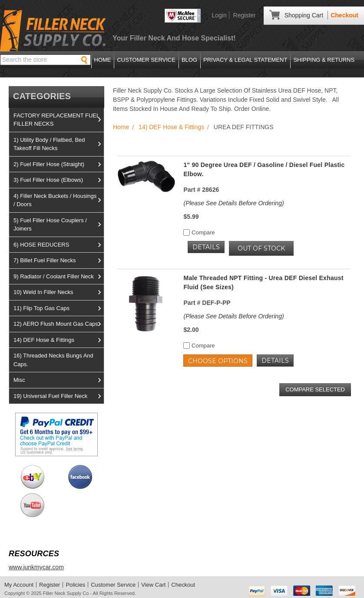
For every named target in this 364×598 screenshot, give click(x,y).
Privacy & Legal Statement (245, 60)
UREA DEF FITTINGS (244, 127)
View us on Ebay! (32, 477)
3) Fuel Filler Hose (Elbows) (59, 180)
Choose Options (218, 361)
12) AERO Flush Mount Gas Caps (59, 324)
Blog (189, 60)
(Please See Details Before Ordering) (233, 203)
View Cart (153, 585)
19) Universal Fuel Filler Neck (59, 396)
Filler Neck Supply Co (66, 593)
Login (219, 15)
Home (103, 60)
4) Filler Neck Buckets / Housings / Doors (59, 200)
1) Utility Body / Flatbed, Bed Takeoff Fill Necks (59, 144)
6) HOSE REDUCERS (59, 245)
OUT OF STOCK (261, 248)
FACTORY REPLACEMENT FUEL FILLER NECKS (59, 120)
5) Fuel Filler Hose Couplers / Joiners (59, 225)
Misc (59, 380)
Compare (199, 232)
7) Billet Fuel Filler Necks (59, 261)
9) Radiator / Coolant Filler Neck (59, 277)
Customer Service (146, 60)
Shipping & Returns (324, 60)
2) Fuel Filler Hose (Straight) (59, 164)
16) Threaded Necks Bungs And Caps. (53, 360)
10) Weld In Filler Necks (59, 292)
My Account (19, 585)
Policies (75, 585)
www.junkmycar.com (36, 567)
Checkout (344, 15)
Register (245, 15)
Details (206, 247)
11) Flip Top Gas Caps (59, 308)
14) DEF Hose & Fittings (59, 340)
